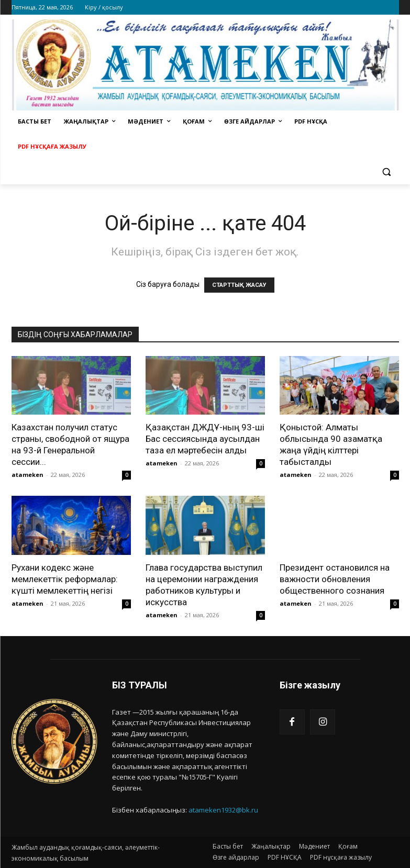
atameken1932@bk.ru (223, 810)
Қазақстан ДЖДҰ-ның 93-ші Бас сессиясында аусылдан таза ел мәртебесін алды (205, 439)
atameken (27, 475)
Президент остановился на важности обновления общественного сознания (335, 579)
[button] (387, 172)
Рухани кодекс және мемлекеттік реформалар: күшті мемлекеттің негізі (65, 579)
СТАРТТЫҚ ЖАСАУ (239, 285)
